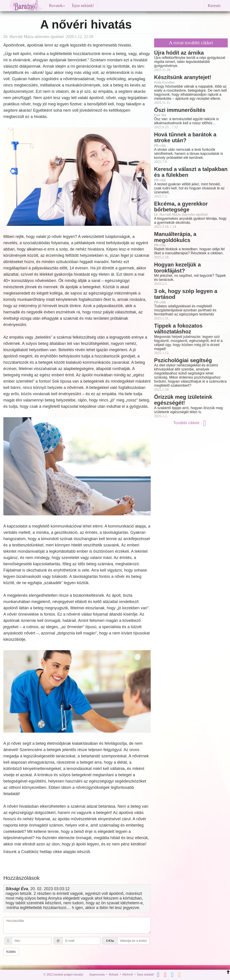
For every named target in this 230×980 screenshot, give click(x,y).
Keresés (214, 6)
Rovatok (57, 6)
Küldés (11, 952)
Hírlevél (128, 974)
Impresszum (97, 974)
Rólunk (114, 974)
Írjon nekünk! (83, 6)
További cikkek (191, 423)
